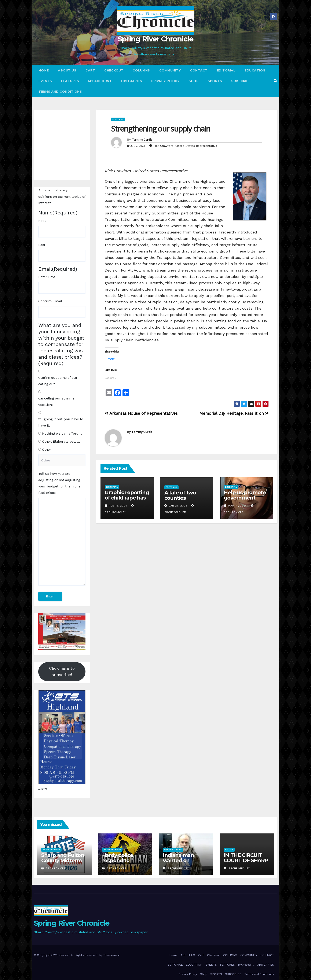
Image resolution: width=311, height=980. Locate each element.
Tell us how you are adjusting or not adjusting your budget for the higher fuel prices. (60, 483)
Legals (229, 850)
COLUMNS (141, 70)
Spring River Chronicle (156, 39)
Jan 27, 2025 (178, 506)
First (42, 221)
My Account (100, 81)
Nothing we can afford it (62, 433)
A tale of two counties (180, 495)
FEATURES (70, 81)
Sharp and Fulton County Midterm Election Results (63, 860)
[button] (275, 81)
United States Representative (196, 146)
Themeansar (111, 955)
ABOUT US (67, 70)
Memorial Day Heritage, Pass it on (234, 413)
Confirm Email (50, 301)
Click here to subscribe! (62, 672)
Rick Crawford (163, 146)
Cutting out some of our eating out (58, 381)
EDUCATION (255, 70)
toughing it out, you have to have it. (61, 422)
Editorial (118, 119)
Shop (194, 81)
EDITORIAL (226, 70)
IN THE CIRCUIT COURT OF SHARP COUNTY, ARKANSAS (246, 863)
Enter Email (48, 277)
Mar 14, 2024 (237, 506)
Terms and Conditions (60, 92)
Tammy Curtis (142, 140)
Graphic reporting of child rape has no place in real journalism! (127, 500)
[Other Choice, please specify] (62, 460)
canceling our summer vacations (57, 401)
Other (47, 450)
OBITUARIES (131, 81)
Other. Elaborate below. (61, 441)
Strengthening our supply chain (161, 129)
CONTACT (199, 70)
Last (42, 245)
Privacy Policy (165, 81)
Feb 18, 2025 (118, 506)
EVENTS (45, 81)
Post (111, 358)
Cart (90, 70)
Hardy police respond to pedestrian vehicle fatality (125, 863)
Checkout (114, 70)
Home (44, 70)
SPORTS (215, 81)
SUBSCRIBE (241, 81)
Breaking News (51, 850)
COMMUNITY (170, 70)
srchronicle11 (54, 868)
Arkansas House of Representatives (141, 413)
